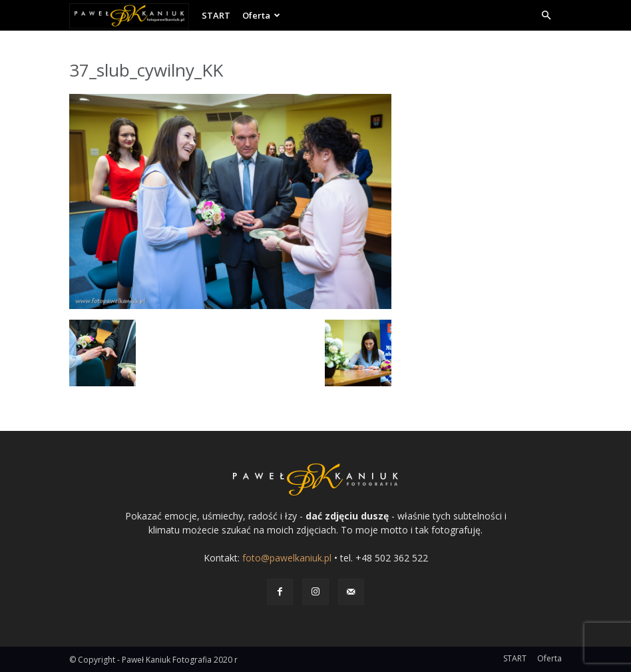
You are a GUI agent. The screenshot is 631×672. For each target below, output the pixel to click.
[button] (546, 16)
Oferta (261, 15)
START (216, 15)
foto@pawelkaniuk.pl (287, 558)
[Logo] (132, 15)
